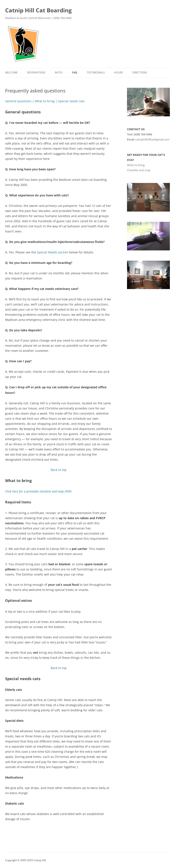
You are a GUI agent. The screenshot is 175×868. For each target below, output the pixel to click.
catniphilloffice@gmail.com (152, 139)
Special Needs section (53, 252)
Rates (59, 72)
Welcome (11, 72)
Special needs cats (71, 101)
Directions (140, 72)
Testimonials (96, 72)
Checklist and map (139, 170)
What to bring (45, 101)
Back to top (59, 470)
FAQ (75, 72)
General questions (18, 101)
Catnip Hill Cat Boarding (38, 10)
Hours (119, 72)
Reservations (36, 72)
